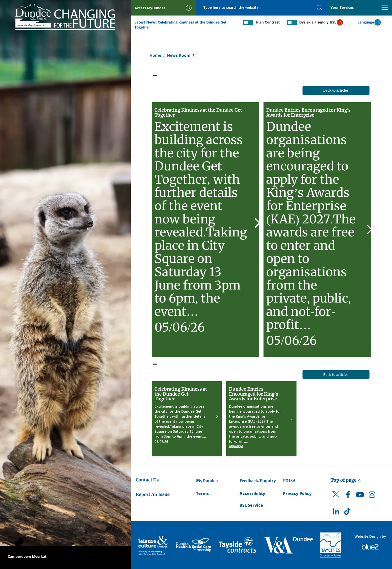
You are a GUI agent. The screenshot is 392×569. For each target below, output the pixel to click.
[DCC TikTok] (348, 513)
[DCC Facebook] (348, 496)
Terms (202, 493)
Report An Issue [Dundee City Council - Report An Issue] (153, 494)
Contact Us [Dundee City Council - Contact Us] (147, 480)
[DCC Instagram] (372, 496)
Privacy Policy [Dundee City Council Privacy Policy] (297, 493)
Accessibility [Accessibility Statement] (252, 493)
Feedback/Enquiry (258, 481)
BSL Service (251, 505)
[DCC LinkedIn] (336, 513)
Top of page (346, 480)
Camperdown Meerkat (27, 556)
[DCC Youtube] (360, 496)
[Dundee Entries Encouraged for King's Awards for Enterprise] (317, 229)
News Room (179, 55)
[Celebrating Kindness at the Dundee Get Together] (205, 229)
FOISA (289, 481)
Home (155, 55)
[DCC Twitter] (336, 499)
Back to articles (336, 90)
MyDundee (207, 481)
